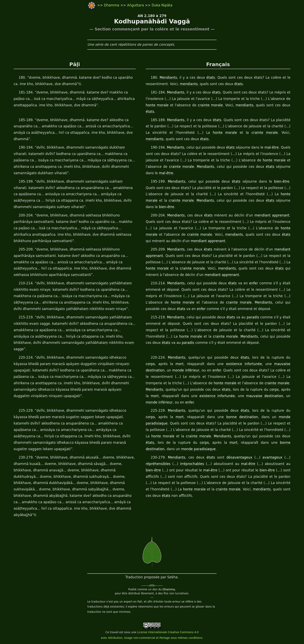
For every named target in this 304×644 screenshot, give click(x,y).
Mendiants (168, 77)
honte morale (157, 105)
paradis (253, 317)
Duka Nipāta (162, 5)
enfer (254, 283)
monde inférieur (186, 370)
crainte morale (210, 105)
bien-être (282, 181)
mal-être (272, 147)
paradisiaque (157, 423)
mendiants (189, 84)
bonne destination (242, 417)
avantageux (272, 457)
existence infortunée (244, 364)
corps (150, 364)
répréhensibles (158, 464)
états (211, 77)
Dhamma (112, 5)
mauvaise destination (265, 396)
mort (180, 364)
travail (114, 632)
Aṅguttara (136, 5)
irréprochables (192, 464)
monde (285, 417)
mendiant (263, 215)
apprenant (281, 215)
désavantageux (239, 457)
